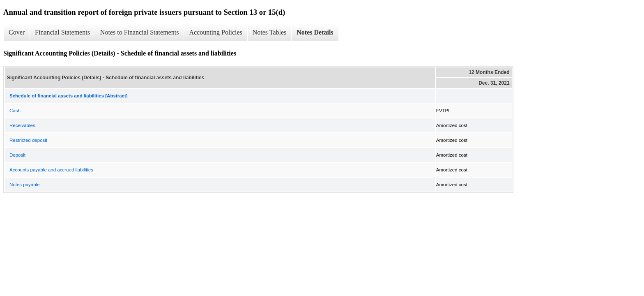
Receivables (22, 125)
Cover (17, 32)
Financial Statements (62, 32)
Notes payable (25, 185)
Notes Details (315, 32)
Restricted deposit (28, 140)
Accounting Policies (215, 32)
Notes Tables (270, 32)
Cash (15, 111)
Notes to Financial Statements (140, 32)
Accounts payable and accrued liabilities (51, 170)
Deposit (17, 155)
